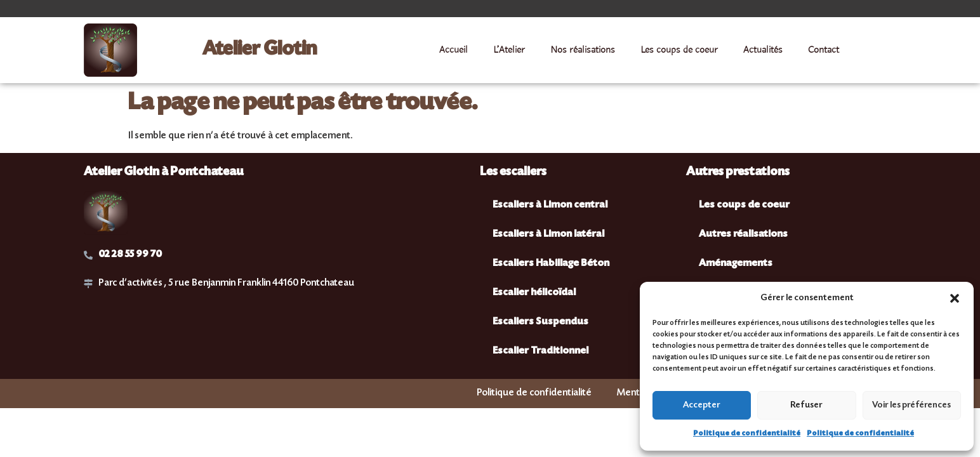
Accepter (702, 406)
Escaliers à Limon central (550, 205)
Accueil (454, 50)
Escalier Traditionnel (540, 351)
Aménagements (736, 264)
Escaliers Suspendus (540, 322)
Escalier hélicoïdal (534, 293)
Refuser (806, 406)
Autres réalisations (743, 235)
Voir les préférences (911, 406)
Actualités (763, 50)
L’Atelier (509, 50)
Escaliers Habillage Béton (551, 264)
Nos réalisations (583, 50)
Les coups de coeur (679, 50)
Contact (824, 50)
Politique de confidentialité (747, 434)
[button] (955, 298)
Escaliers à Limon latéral (548, 235)
